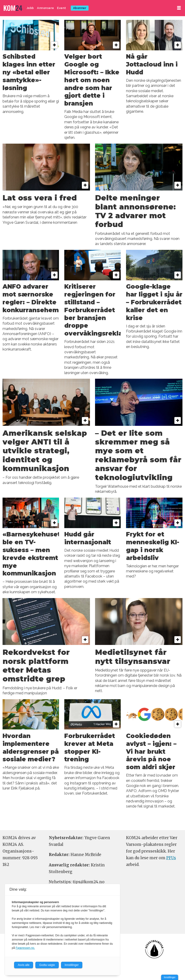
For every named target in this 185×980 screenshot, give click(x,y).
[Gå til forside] (13, 8)
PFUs (171, 858)
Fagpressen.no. (25, 948)
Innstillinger (170, 977)
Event (62, 8)
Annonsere (46, 8)
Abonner (80, 8)
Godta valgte (47, 965)
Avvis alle (24, 965)
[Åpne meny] (179, 8)
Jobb (30, 8)
